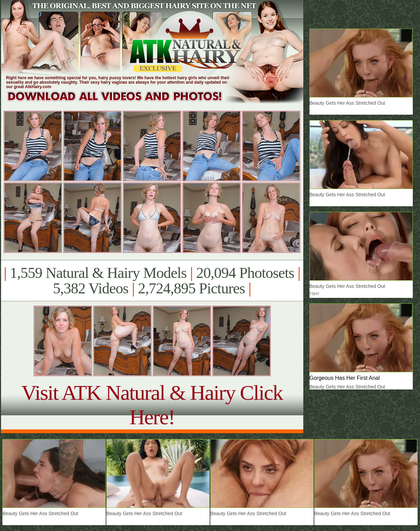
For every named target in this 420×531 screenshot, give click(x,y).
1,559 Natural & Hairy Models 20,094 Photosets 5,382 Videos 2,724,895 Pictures (152, 281)
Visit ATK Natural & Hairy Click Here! (152, 405)
